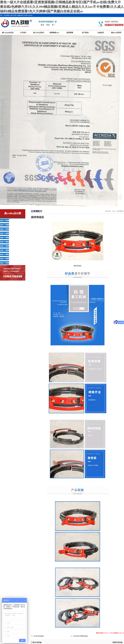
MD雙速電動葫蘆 (12, 225)
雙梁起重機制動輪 (82, 636)
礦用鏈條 (9, 250)
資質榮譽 (70, 33)
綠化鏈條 (9, 242)
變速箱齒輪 (40, 636)
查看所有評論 (117, 642)
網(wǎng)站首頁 (8, 33)
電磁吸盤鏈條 (11, 259)
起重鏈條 (9, 246)
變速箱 (8, 254)
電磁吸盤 (9, 237)
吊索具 (8, 263)
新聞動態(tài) (54, 33)
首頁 (114, 211)
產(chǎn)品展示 (39, 33)
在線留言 (101, 33)
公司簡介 (23, 33)
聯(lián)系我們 (116, 33)
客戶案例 (85, 33)
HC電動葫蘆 (10, 229)
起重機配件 (10, 233)
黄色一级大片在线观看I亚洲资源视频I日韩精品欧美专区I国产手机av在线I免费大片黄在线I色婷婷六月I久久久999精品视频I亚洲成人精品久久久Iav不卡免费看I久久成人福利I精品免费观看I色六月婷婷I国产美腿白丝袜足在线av (62, 7)
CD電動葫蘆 (10, 221)
